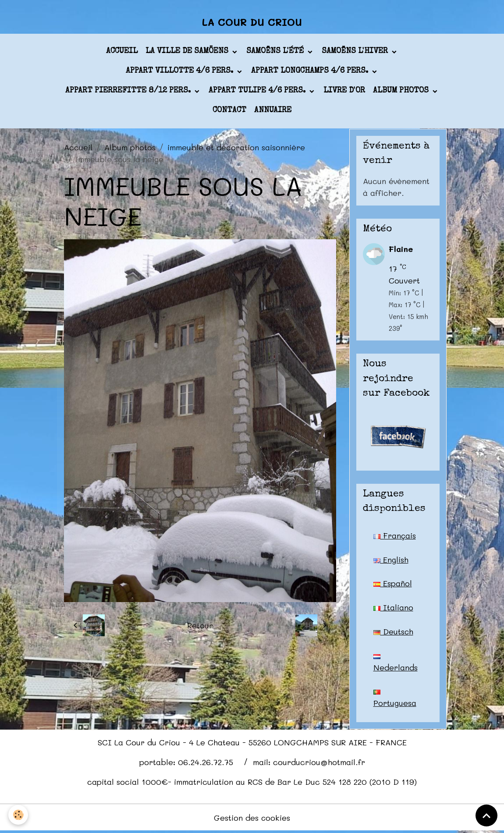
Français (395, 536)
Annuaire (273, 111)
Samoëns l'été (276, 52)
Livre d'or (344, 92)
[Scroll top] (486, 815)
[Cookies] (19, 815)
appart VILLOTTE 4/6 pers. (181, 72)
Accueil (122, 52)
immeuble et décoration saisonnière (236, 148)
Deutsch (394, 632)
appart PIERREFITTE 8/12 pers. (129, 92)
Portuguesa (395, 700)
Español (393, 584)
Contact (229, 111)
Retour (200, 626)
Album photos (402, 92)
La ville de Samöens (188, 52)
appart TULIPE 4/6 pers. (258, 92)
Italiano (393, 608)
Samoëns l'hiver (356, 52)
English (391, 560)
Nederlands (396, 664)
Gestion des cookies (252, 819)
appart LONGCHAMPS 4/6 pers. (311, 72)
